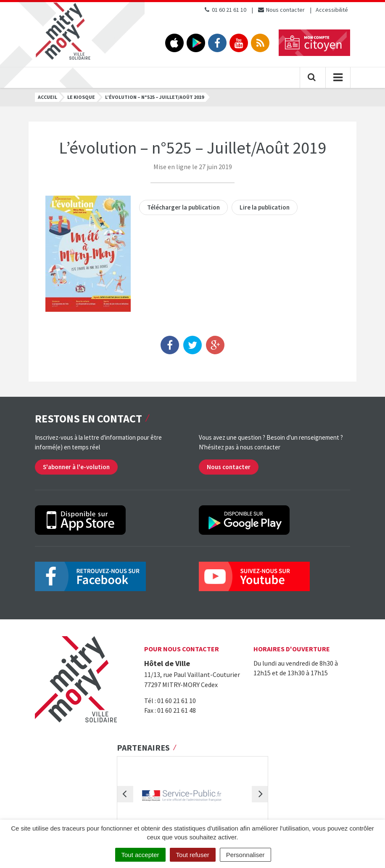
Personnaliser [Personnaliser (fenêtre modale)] (245, 855)
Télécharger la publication (183, 207)
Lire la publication (265, 207)
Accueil (47, 97)
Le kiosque (81, 97)
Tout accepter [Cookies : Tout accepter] (140, 855)
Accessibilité (332, 10)
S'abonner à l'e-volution (76, 467)
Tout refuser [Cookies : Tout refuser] (193, 855)
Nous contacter (281, 10)
